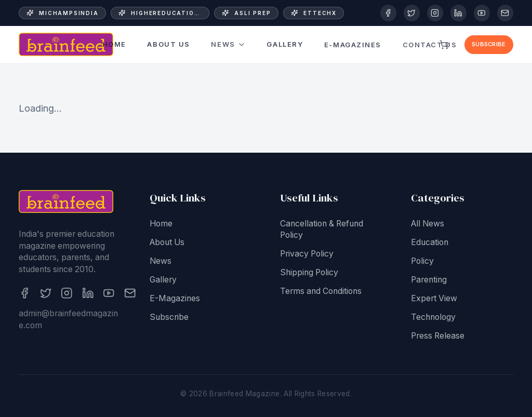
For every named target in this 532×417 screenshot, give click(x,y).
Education (430, 243)
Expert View (434, 299)
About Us (168, 45)
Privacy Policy (307, 255)
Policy (422, 261)
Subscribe (489, 44)
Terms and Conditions (321, 292)
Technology (433, 318)
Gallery (285, 43)
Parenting (429, 280)
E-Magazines (353, 39)
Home (114, 44)
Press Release (438, 336)
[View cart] (445, 45)
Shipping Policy (309, 273)
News (228, 44)
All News (428, 224)
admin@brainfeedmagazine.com (68, 320)
